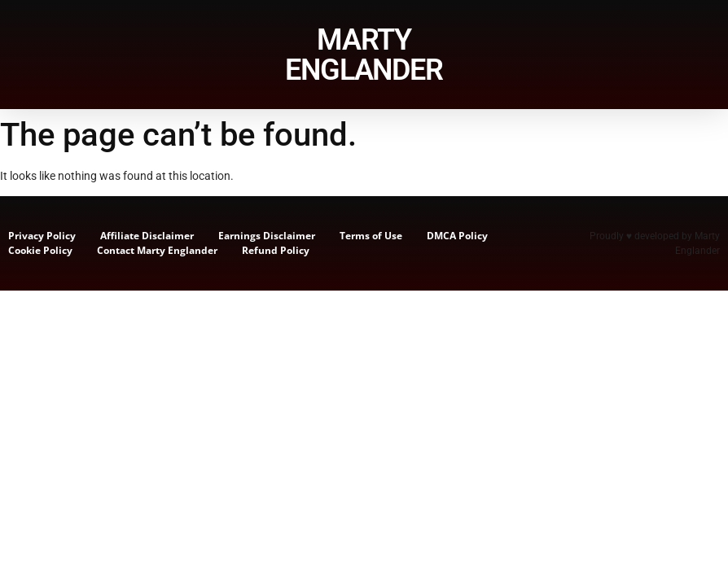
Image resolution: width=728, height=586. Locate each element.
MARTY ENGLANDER (364, 55)
